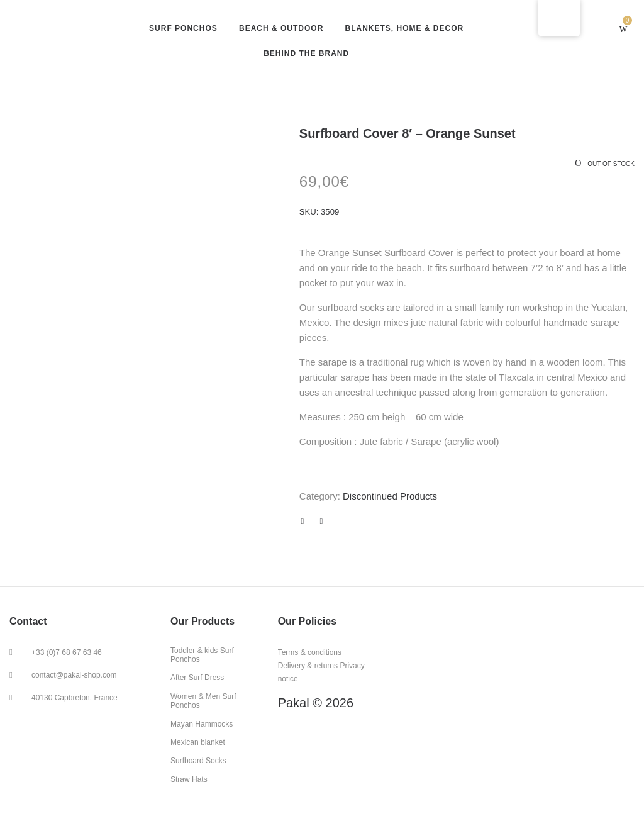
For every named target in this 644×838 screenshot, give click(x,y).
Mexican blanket (198, 742)
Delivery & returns (308, 666)
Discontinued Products (390, 496)
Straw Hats (189, 779)
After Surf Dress (197, 678)
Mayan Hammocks (202, 724)
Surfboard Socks (198, 761)
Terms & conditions (310, 652)
